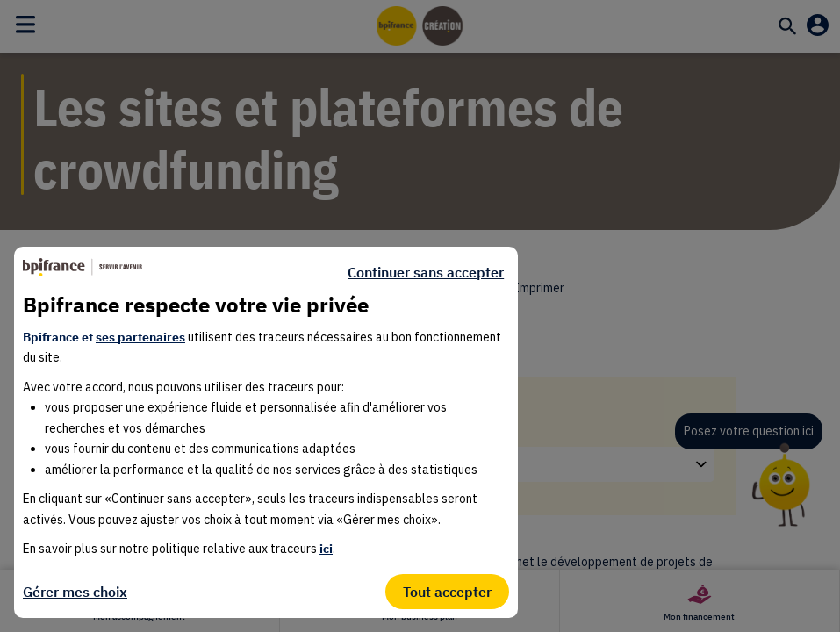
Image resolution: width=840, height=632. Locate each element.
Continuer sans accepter (426, 272)
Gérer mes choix (75, 592)
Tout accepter (447, 592)
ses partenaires (140, 337)
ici (326, 549)
